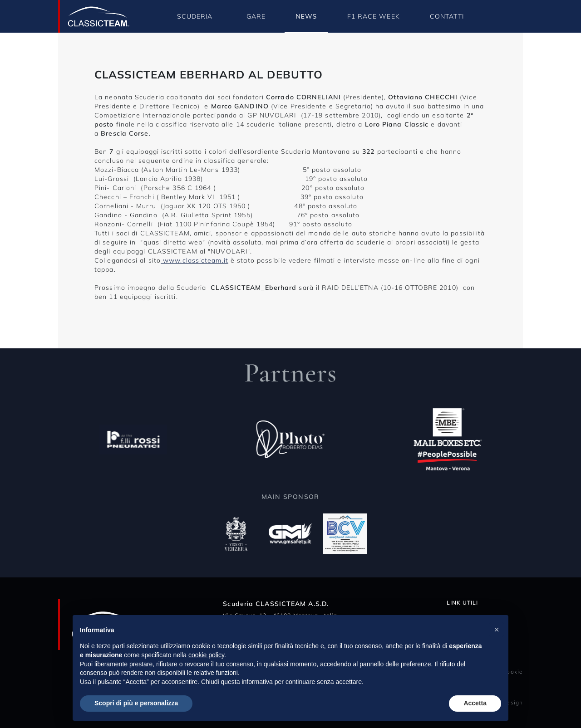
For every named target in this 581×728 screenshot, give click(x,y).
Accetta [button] (475, 703)
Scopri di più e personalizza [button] (136, 703)
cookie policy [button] (206, 655)
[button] (497, 630)
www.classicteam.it (194, 260)
